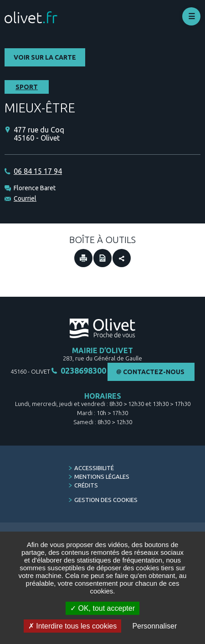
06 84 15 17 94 (38, 171)
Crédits (86, 485)
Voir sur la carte (45, 57)
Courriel (25, 198)
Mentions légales (102, 477)
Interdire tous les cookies (72, 626)
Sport (27, 87)
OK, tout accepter (102, 608)
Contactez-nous (154, 372)
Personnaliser (154, 626)
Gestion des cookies (106, 500)
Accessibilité (94, 468)
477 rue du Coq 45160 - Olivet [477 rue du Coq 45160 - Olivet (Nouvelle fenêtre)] (39, 134)
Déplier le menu (191, 16)
